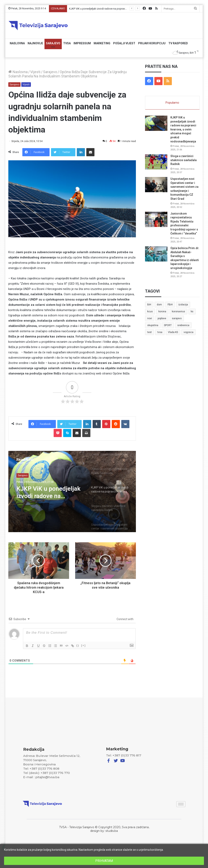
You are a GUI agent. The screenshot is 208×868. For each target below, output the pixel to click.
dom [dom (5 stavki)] (159, 305)
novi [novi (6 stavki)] (150, 318)
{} (78, 645)
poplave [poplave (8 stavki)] (162, 318)
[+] (83, 645)
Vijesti (35, 72)
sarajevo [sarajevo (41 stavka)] (177, 318)
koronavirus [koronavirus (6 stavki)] (178, 311)
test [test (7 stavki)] (149, 332)
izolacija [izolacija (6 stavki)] (183, 305)
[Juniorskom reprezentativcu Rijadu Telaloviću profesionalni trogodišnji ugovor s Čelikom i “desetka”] (156, 219)
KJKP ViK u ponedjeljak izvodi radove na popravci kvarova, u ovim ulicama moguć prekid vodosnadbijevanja (48, 492)
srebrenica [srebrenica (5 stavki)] (183, 325)
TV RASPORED (178, 43)
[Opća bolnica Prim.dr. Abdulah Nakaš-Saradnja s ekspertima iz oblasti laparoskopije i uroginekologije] (156, 254)
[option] (72, 492)
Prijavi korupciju (152, 43)
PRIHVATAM (104, 861)
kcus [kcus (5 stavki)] (150, 311)
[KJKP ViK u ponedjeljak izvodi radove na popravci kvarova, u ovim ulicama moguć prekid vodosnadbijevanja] (156, 123)
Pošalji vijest (124, 43)
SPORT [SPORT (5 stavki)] (168, 325)
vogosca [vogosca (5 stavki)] (188, 332)
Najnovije (35, 43)
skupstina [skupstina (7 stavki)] (153, 325)
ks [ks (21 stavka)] (192, 311)
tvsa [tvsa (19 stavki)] (160, 332)
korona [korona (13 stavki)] (162, 311)
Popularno (172, 103)
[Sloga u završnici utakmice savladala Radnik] (156, 162)
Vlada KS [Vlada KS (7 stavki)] (173, 332)
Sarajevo (53, 43)
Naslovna (17, 43)
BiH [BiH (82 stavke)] (149, 305)
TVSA (67, 43)
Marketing (102, 43)
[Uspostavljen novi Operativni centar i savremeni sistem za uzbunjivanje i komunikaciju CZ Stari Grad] (156, 185)
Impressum (82, 43)
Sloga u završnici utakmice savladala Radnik (184, 160)
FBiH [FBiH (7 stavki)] (170, 305)
